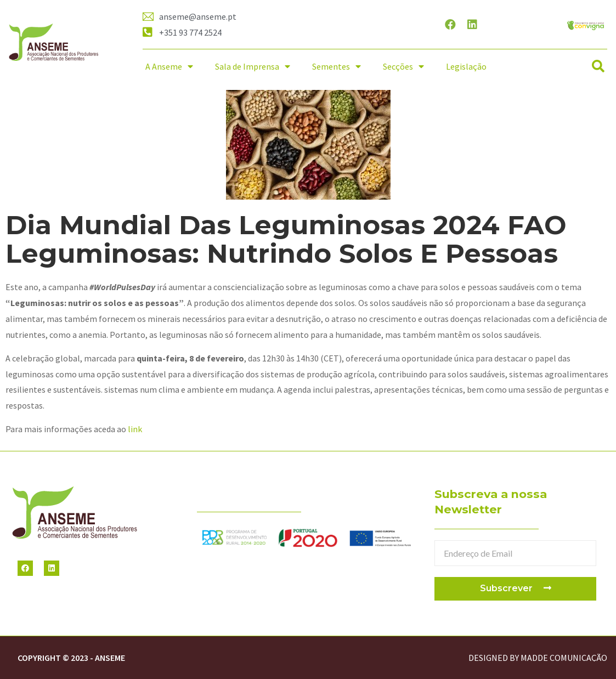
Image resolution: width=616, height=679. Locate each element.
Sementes (337, 66)
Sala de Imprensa (253, 66)
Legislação (466, 66)
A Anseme (169, 66)
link (135, 429)
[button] (598, 67)
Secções (403, 66)
